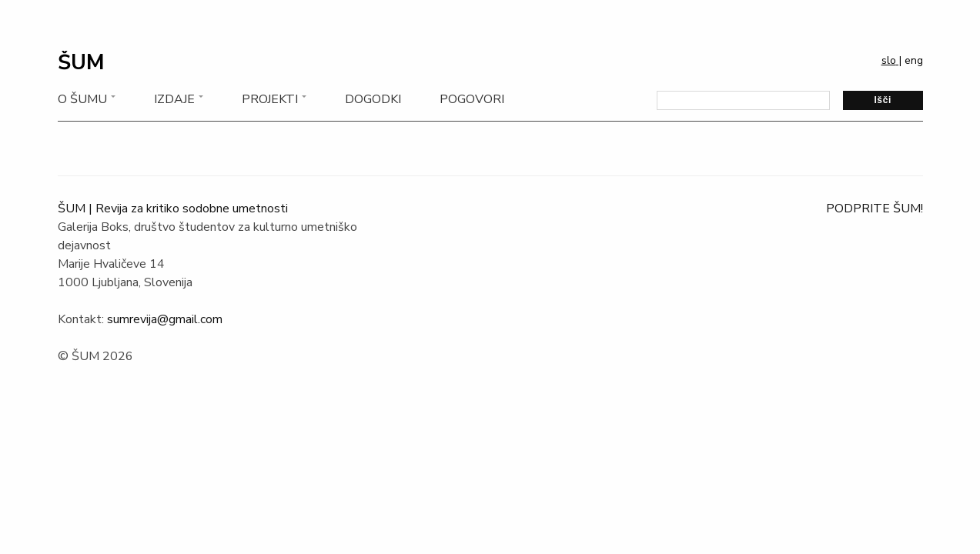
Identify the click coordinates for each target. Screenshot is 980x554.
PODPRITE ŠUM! (875, 209)
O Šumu (82, 99)
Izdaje (174, 99)
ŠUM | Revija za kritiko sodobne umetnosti (173, 209)
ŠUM (81, 63)
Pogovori (472, 99)
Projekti (270, 99)
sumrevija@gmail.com (165, 319)
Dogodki (373, 99)
